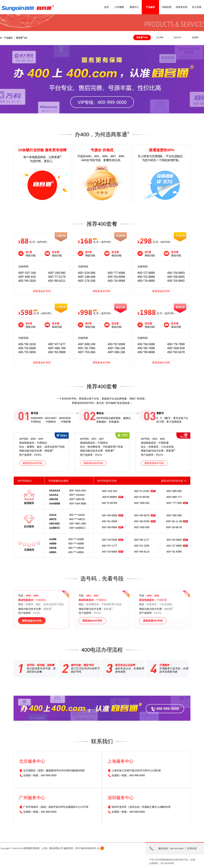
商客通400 (22, 38)
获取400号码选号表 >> (174, 481)
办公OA (177, 37)
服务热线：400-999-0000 (171, 848)
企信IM (195, 37)
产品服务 (8, 38)
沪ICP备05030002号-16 (87, 848)
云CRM (160, 37)
